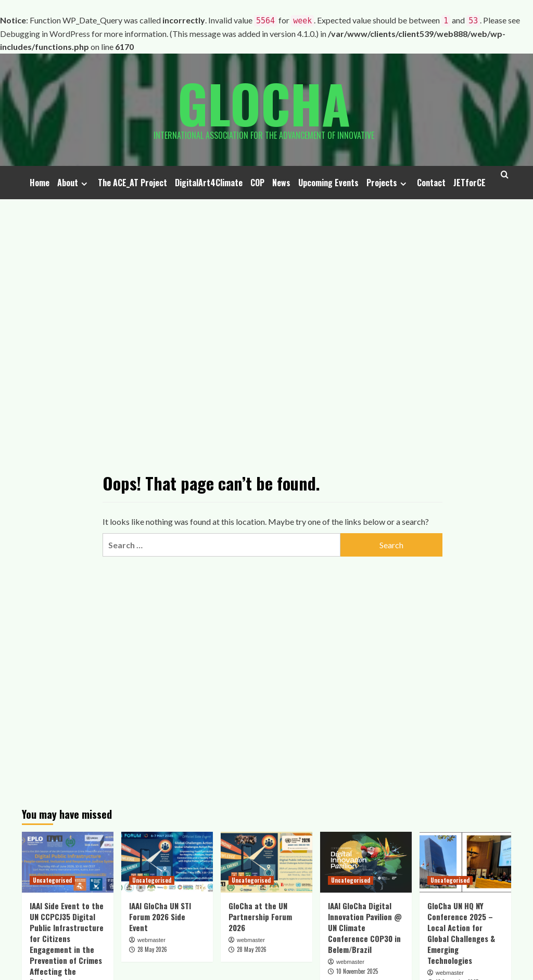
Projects (388, 183)
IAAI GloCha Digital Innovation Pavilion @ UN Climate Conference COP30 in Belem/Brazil (365, 927)
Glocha (264, 103)
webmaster (151, 940)
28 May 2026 (152, 949)
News (281, 183)
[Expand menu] (84, 184)
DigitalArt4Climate (209, 183)
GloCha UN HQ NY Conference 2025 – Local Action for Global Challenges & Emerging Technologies (461, 933)
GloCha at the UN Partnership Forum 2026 (260, 917)
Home (40, 183)
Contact (431, 183)
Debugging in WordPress (45, 34)
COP (257, 183)
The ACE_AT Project (132, 183)
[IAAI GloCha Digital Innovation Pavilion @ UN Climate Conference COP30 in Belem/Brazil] (366, 862)
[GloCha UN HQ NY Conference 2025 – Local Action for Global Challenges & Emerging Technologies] (465, 862)
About (74, 183)
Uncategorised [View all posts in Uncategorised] (52, 880)
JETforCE (469, 183)
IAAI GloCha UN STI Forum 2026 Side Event (160, 917)
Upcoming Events (328, 183)
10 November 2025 (357, 971)
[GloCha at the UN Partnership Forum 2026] (266, 862)
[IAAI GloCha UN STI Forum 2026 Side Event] (167, 862)
